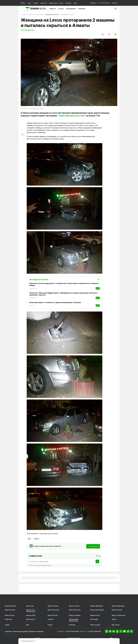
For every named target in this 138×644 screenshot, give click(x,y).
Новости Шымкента (97, 606)
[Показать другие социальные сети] (23, 135)
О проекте (9, 631)
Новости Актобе (10, 610)
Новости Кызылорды (97, 610)
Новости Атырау (117, 610)
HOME (51, 3)
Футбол (114, 619)
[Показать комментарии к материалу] (23, 141)
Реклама (115, 3)
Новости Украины (75, 615)
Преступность (31, 619)
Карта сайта (30, 606)
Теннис (7, 625)
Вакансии (33, 631)
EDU (75, 3)
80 (98, 305)
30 (98, 288)
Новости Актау (10, 615)
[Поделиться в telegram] (23, 127)
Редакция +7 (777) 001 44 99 (100, 3)
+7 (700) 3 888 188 (94, 631)
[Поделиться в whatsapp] (23, 123)
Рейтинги (82, 9)
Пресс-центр (116, 625)
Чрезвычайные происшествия (74, 620)
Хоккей (50, 625)
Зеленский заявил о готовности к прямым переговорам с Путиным (55, 302)
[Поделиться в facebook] (23, 131)
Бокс (28, 625)
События (51, 619)
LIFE (29, 3)
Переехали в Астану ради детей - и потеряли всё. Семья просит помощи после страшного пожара (64, 284)
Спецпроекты (71, 9)
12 (98, 298)
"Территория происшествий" (71, 116)
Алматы (36, 539)
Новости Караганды (118, 606)
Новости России (53, 615)
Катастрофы (94, 619)
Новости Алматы (53, 606)
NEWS (23, 3)
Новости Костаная (75, 610)
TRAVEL (68, 3)
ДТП (29, 539)
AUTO (61, 3)
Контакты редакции (21, 631)
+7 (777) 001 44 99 (72, 631)
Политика (72, 625)
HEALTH (44, 3)
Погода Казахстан (11, 606)
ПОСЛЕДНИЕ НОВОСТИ (28, 641)
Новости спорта (95, 625)
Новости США (31, 615)
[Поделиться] (115, 34)
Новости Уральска (53, 610)
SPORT (36, 3)
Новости (53, 9)
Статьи (61, 9)
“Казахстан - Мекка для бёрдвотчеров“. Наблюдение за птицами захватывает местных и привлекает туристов (63, 294)
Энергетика (9, 619)
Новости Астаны (74, 606)
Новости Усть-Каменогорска (31, 611)
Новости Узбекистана (118, 615)
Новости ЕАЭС (95, 615)
